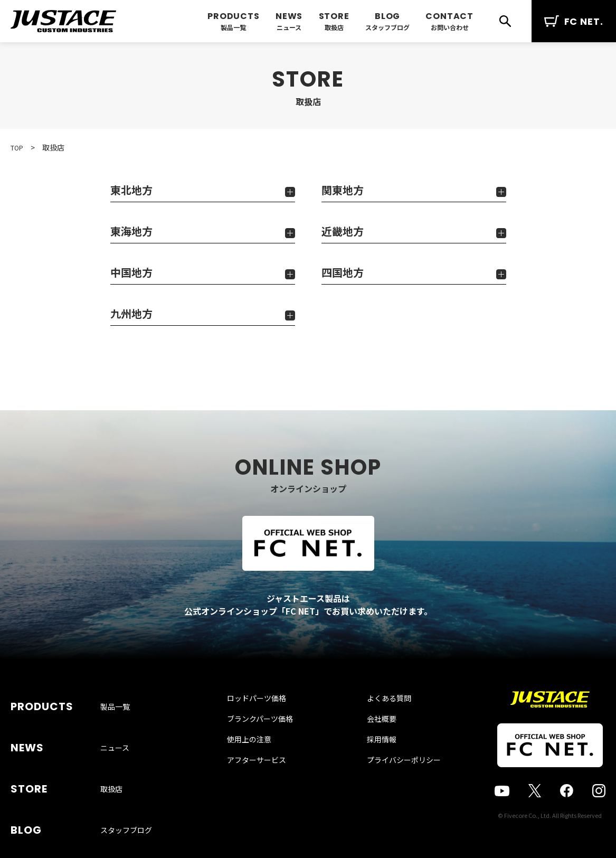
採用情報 (371, 761)
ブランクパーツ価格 (271, 741)
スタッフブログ (387, 27)
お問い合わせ (450, 27)
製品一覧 (233, 27)
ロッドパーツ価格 (267, 720)
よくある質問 (378, 720)
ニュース (289, 27)
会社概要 (371, 741)
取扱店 (334, 27)
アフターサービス (267, 782)
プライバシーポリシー (393, 782)
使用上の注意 (260, 761)
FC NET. (574, 21)
